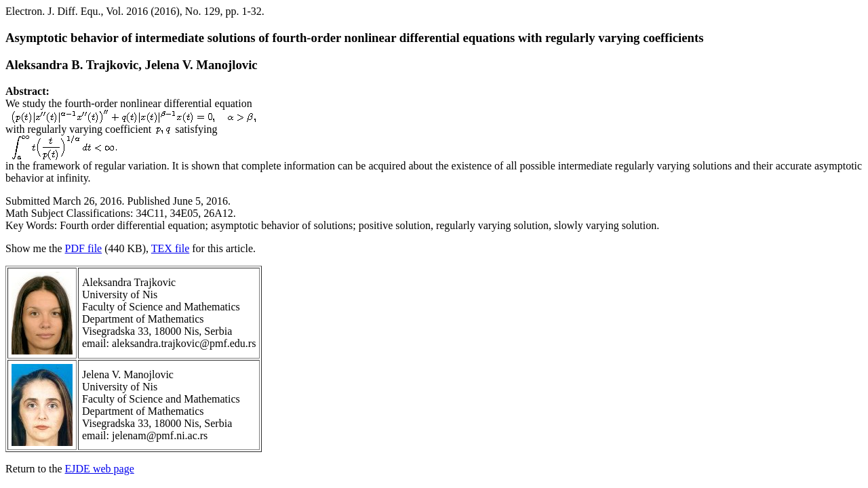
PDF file (84, 248)
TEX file (170, 248)
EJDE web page (100, 469)
